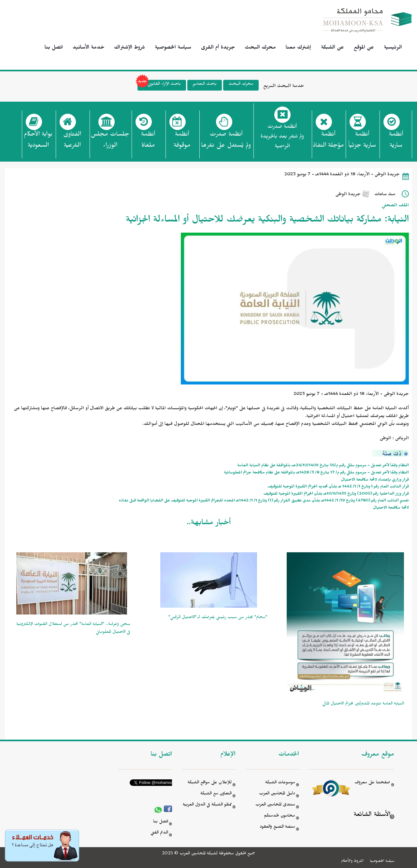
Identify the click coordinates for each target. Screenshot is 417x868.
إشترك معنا (298, 48)
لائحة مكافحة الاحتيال (391, 508)
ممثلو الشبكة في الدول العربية (207, 805)
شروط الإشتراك (129, 48)
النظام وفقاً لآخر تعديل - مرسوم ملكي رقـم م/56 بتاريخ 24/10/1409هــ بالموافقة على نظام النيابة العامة (323, 466)
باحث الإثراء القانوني (159, 85)
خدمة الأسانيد (88, 48)
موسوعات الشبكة (280, 783)
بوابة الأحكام (38, 142)
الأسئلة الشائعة (372, 815)
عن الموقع (364, 48)
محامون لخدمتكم (280, 816)
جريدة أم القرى (218, 48)
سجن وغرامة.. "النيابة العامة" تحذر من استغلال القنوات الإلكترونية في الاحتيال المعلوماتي (73, 629)
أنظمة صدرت (226, 142)
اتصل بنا (54, 48)
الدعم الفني (159, 833)
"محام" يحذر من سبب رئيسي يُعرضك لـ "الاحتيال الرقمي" (218, 618)
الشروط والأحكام (352, 861)
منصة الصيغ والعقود (277, 827)
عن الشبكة (332, 48)
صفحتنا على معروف (372, 783)
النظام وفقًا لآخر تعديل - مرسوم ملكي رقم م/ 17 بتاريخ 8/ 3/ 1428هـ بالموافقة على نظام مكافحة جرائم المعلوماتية (316, 473)
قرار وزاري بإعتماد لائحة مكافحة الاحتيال (375, 480)
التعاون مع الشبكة (216, 794)
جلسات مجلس (110, 142)
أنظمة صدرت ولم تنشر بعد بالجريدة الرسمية (282, 137)
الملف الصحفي (395, 206)
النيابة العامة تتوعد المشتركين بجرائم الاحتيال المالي (363, 704)
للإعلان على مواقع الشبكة (210, 783)
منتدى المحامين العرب (275, 805)
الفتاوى (72, 142)
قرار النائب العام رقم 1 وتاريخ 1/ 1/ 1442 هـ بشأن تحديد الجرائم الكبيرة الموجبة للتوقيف (338, 487)
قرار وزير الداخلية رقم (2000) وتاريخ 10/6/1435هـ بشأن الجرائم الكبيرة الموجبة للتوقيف (336, 494)
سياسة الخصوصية (173, 48)
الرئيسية (393, 48)
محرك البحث (260, 48)
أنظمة (396, 142)
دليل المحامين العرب (277, 794)
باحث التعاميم (205, 85)
